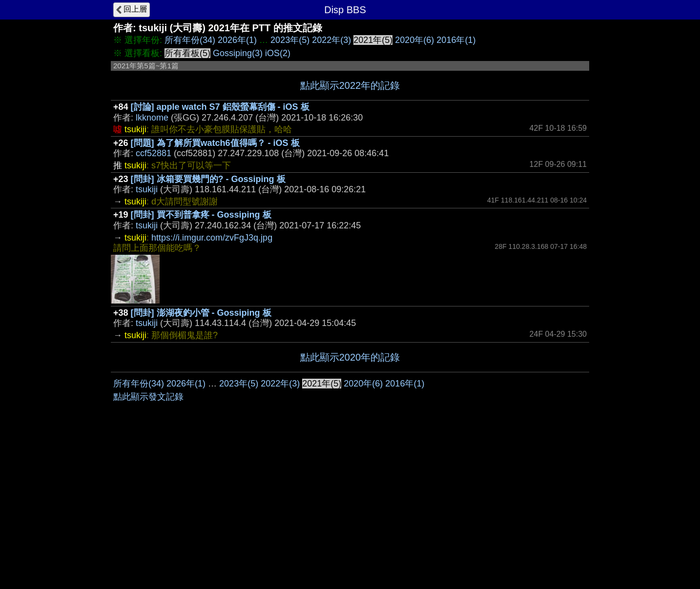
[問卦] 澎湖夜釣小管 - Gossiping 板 (201, 313)
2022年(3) (331, 40)
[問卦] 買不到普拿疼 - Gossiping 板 (201, 215)
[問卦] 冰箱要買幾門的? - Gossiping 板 (208, 179)
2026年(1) (237, 40)
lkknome (152, 118)
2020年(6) (414, 40)
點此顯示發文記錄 (148, 543)
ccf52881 (154, 153)
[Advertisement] (350, 446)
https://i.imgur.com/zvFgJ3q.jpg (212, 238)
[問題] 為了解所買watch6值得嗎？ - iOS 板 (215, 143)
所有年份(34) (190, 40)
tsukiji (147, 189)
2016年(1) (456, 40)
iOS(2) (278, 53)
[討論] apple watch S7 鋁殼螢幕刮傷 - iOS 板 (220, 107)
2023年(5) (290, 40)
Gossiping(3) (238, 53)
